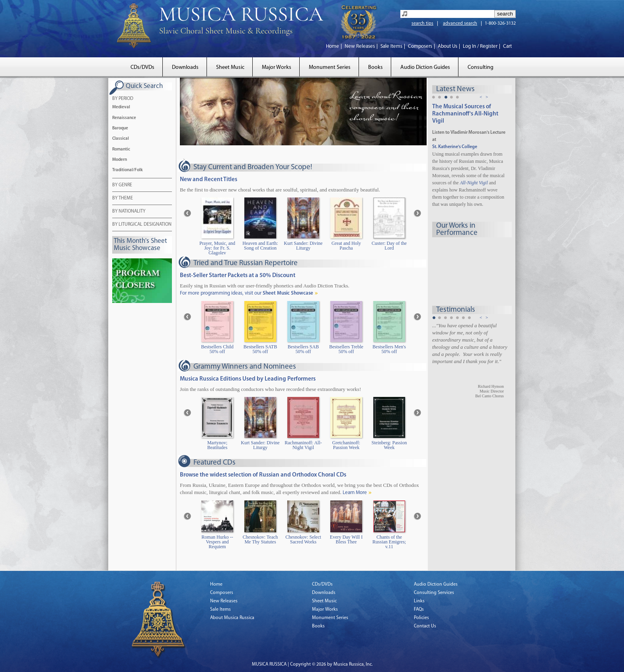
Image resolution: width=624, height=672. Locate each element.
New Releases (360, 46)
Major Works (277, 67)
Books (375, 67)
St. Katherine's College (455, 147)
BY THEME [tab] (123, 199)
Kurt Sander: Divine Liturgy (303, 246)
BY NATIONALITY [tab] (129, 212)
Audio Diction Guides (425, 67)
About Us (448, 46)
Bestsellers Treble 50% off (346, 349)
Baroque (120, 128)
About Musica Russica (232, 618)
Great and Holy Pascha (346, 246)
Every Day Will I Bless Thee (346, 540)
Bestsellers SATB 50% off (260, 349)
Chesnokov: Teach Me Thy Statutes (260, 540)
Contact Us (425, 626)
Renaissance (124, 118)
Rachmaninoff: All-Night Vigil (303, 445)
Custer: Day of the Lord (389, 246)
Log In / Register (480, 46)
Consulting (481, 67)
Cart (507, 46)
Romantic (121, 149)
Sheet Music (230, 67)
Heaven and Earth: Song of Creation (260, 246)
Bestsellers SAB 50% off (303, 349)
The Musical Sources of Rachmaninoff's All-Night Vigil (465, 114)
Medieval (121, 107)
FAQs (419, 609)
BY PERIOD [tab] (123, 99)
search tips (422, 23)
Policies (421, 618)
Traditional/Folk (128, 170)
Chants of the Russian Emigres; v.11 (389, 542)
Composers (420, 46)
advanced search (460, 23)
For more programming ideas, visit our (247, 293)
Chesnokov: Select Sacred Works (303, 540)
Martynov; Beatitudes (217, 445)
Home (332, 46)
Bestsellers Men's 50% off (389, 349)
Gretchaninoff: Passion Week (346, 445)
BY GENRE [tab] (122, 186)
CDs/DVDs (142, 67)
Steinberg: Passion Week (389, 445)
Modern (120, 160)
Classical (121, 139)
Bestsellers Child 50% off (217, 349)
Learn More (355, 493)
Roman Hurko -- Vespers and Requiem (217, 542)
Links (419, 601)
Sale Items (391, 46)
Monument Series (330, 67)
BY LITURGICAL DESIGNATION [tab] (142, 225)
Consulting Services (434, 593)
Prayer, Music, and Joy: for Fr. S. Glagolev (217, 248)
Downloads (185, 67)
